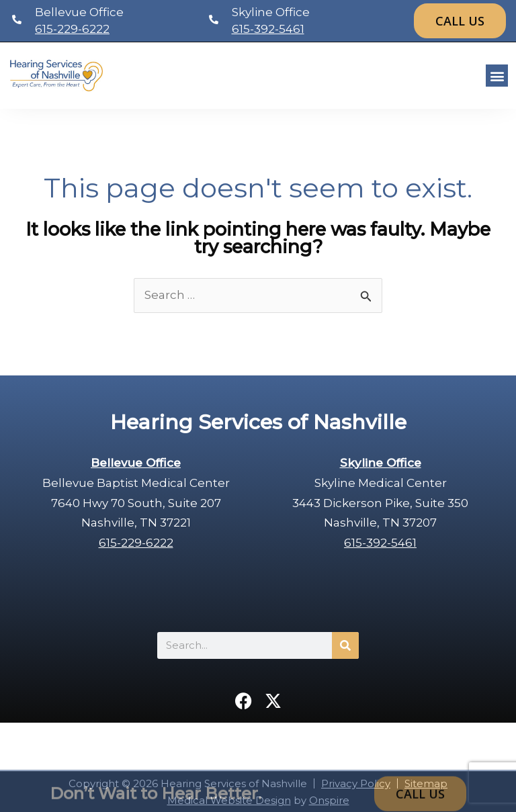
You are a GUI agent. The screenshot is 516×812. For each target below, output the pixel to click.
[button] (497, 76)
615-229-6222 (72, 29)
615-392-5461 (268, 29)
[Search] (345, 645)
